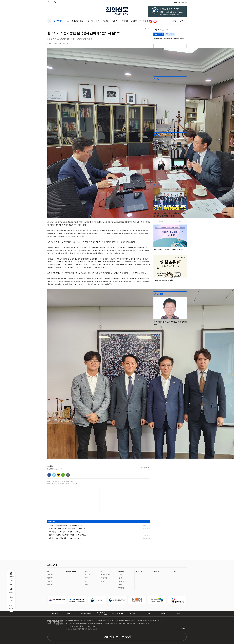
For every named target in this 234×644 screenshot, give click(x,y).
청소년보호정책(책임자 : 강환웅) (102, 614)
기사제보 (125, 21)
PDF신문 (115, 21)
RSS (179, 614)
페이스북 (49, 475)
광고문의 (134, 21)
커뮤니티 (90, 21)
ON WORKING (78, 21)
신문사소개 (55, 614)
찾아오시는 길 (71, 614)
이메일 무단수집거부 (117, 614)
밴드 (68, 475)
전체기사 (58, 21)
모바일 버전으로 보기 (117, 637)
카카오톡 (59, 475)
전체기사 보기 (145, 468)
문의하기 (182, 21)
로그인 (174, 21)
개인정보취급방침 (86, 614)
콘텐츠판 (106, 21)
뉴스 (67, 21)
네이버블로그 (63, 475)
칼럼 (98, 21)
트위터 (54, 475)
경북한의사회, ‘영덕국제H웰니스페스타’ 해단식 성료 (170, 39)
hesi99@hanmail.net (55, 469)
